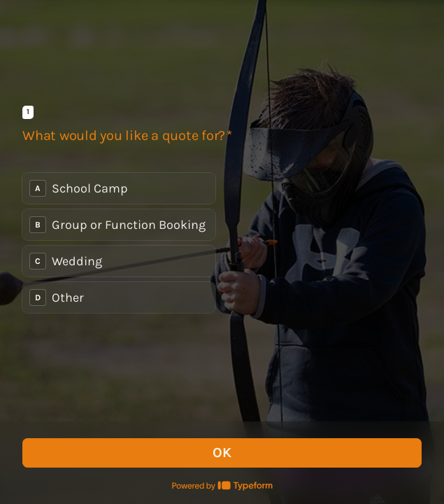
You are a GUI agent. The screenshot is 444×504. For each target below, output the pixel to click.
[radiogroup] (119, 243)
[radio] (119, 188)
